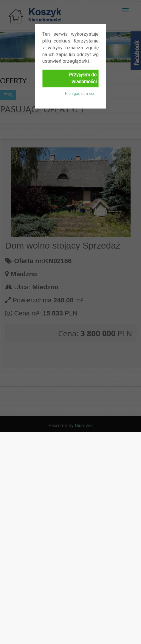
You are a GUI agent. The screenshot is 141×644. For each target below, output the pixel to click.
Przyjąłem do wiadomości (83, 78)
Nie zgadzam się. (80, 94)
